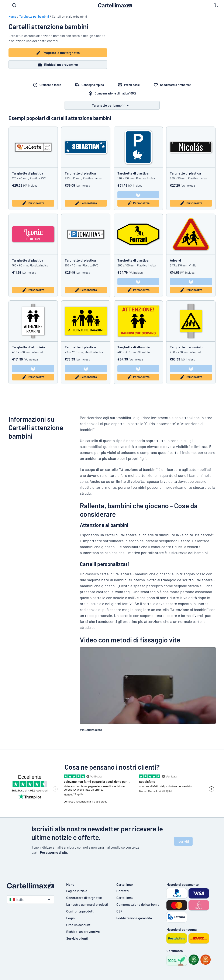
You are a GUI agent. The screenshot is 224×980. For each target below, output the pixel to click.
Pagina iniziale (77, 891)
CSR (119, 911)
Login (70, 918)
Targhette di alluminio (28, 347)
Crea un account (78, 925)
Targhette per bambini (34, 16)
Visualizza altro (91, 730)
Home (12, 16)
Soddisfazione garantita (134, 918)
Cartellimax (125, 898)
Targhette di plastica (28, 173)
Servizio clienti (77, 938)
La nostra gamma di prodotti (87, 904)
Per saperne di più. (54, 852)
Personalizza (33, 203)
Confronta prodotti (80, 911)
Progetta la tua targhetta (58, 53)
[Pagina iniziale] (32, 886)
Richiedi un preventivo (58, 65)
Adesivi (175, 260)
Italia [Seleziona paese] (17, 899)
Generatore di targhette (84, 898)
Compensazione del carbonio (138, 904)
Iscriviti (183, 841)
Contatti (123, 891)
